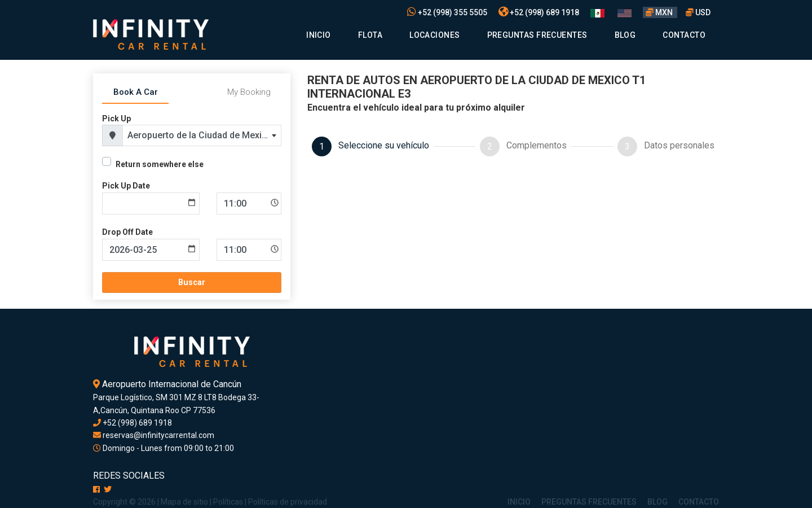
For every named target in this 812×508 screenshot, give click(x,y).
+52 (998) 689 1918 (539, 12)
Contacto (684, 35)
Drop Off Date (127, 232)
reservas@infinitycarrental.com (154, 435)
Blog (625, 35)
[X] (108, 489)
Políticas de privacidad (288, 502)
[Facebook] (96, 489)
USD (698, 12)
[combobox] (202, 135)
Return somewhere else (160, 164)
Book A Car (136, 92)
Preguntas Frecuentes (537, 35)
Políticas (228, 502)
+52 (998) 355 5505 (447, 12)
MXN (660, 12)
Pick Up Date (126, 186)
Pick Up (116, 119)
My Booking (249, 92)
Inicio (319, 35)
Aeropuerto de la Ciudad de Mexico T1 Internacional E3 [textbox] (204, 135)
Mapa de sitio (184, 502)
